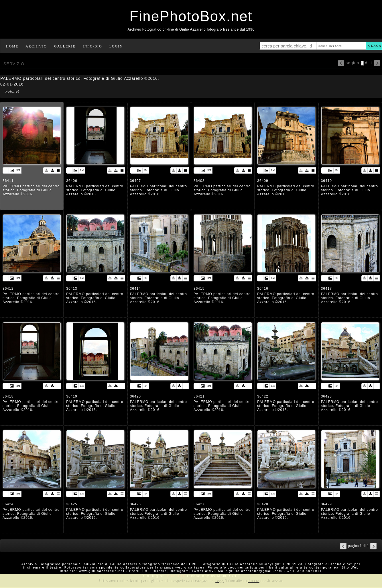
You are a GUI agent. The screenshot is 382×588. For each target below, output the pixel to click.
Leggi (219, 581)
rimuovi (254, 581)
